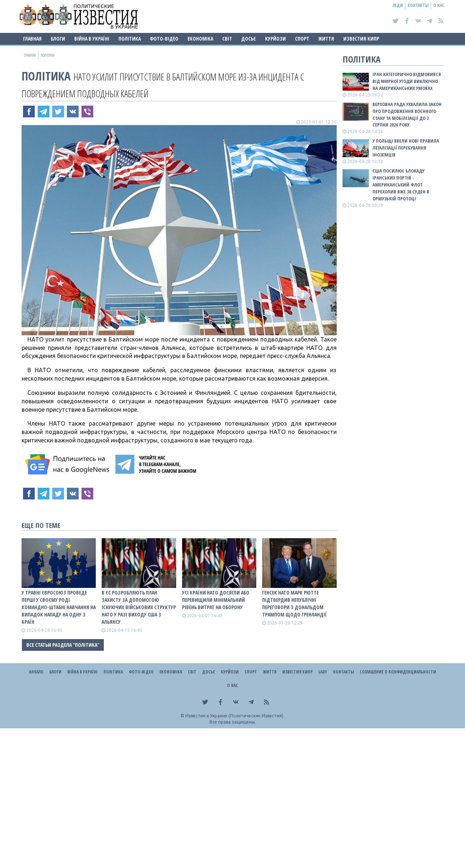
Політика (130, 39)
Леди (398, 5)
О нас (439, 5)
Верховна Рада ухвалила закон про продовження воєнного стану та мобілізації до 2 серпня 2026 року (407, 115)
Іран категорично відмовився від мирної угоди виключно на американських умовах (407, 81)
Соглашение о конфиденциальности (398, 672)
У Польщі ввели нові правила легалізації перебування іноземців (406, 148)
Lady (323, 672)
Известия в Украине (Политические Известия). (235, 716)
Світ (227, 39)
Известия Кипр (361, 39)
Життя (326, 39)
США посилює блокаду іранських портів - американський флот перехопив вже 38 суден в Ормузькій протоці (401, 184)
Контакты (418, 5)
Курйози (275, 39)
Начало (36, 672)
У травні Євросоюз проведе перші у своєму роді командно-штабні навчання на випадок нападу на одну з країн (59, 607)
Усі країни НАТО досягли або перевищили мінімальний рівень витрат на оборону (216, 600)
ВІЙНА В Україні (92, 39)
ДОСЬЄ (249, 39)
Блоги (58, 39)
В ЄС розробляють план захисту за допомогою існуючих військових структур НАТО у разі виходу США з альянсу (139, 607)
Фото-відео (164, 39)
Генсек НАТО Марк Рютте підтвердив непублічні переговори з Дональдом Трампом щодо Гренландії (294, 603)
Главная (32, 39)
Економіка (200, 39)
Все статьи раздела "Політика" (63, 645)
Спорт (302, 39)
